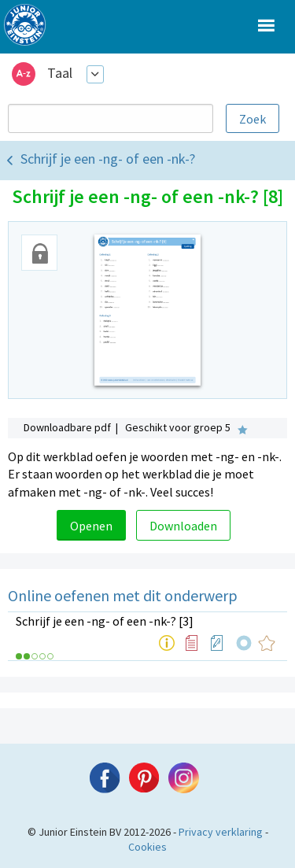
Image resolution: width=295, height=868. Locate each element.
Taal (60, 73)
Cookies (147, 847)
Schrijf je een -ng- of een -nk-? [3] (105, 621)
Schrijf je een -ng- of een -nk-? (108, 159)
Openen (91, 526)
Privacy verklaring (221, 832)
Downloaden (183, 526)
